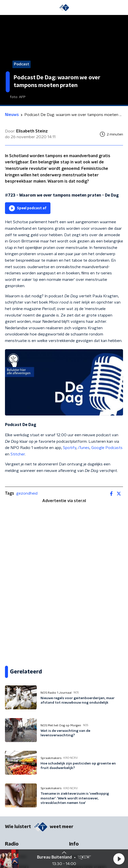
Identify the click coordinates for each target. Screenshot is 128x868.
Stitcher (18, 454)
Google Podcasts (107, 448)
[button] (119, 859)
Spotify (70, 448)
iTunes (84, 448)
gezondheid (27, 493)
